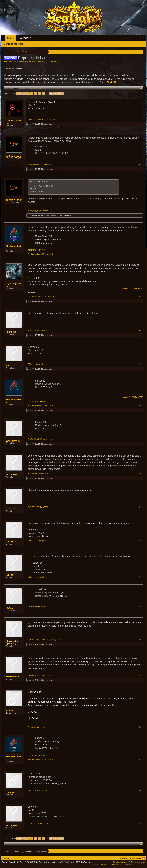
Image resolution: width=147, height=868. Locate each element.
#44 (140, 254)
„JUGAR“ (112, 82)
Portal (138, 858)
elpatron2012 (12, 677)
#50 (140, 473)
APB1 (9, 366)
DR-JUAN (11, 792)
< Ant (19, 94)
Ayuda (132, 858)
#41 (140, 119)
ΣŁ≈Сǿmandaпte (13, 247)
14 (51, 94)
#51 (140, 507)
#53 (140, 577)
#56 (140, 675)
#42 (140, 164)
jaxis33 (9, 542)
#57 (140, 727)
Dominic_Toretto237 (13, 122)
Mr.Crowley (11, 474)
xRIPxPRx (11, 332)
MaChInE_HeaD (35, 644)
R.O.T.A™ (11, 509)
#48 (140, 405)
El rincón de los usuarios (21, 62)
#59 (140, 791)
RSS (143, 858)
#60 (140, 824)
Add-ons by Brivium (115, 864)
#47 (140, 364)
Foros (10, 38)
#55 (140, 640)
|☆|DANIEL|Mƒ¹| (35, 124)
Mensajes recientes (13, 44)
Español (6, 858)
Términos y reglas (120, 862)
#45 (140, 296)
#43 (140, 211)
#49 (140, 439)
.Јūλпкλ (10, 608)
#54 (140, 606)
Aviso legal (124, 858)
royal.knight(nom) (13, 285)
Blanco (44, 62)
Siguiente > (58, 94)
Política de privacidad (137, 862)
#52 (140, 541)
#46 (140, 330)
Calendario (25, 38)
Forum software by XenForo (24, 862)
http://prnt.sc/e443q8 (37, 250)
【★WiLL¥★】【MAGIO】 (13, 642)
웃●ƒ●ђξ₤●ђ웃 (13, 441)
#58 (140, 760)
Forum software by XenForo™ (69, 862)
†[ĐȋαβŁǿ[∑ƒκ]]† (14, 156)
